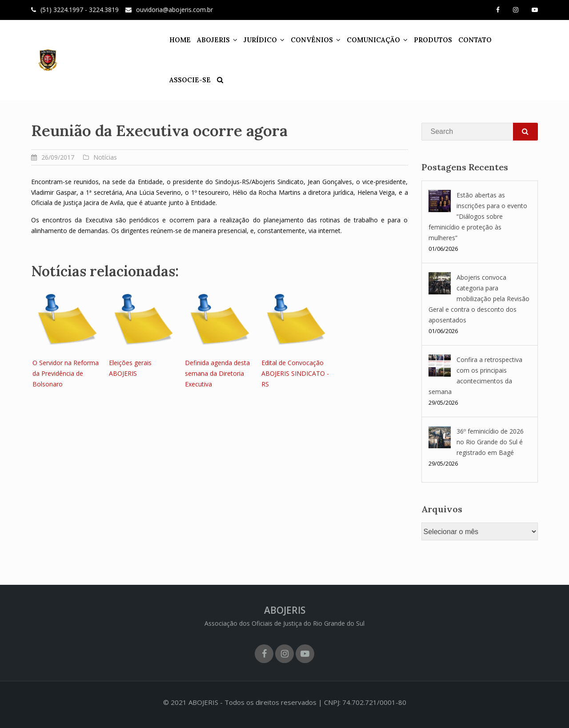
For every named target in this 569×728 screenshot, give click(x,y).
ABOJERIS (208, 40)
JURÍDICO (254, 40)
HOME (174, 40)
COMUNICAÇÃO (368, 40)
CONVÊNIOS (306, 40)
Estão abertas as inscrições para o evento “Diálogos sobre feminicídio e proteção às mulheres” (478, 216)
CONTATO (469, 40)
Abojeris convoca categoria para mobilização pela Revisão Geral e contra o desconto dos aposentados (479, 299)
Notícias (105, 157)
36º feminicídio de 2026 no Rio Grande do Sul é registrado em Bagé (490, 442)
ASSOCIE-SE (513, 40)
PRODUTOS (427, 40)
